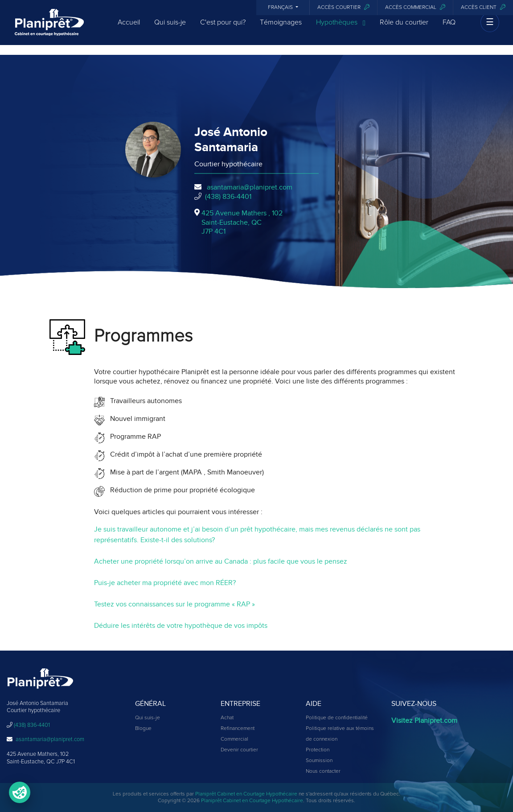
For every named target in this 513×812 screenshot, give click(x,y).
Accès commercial (415, 7)
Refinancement (238, 729)
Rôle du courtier (404, 28)
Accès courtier (343, 7)
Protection (318, 750)
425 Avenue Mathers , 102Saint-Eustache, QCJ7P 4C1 (242, 223)
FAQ (449, 28)
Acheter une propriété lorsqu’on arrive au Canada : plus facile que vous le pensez (221, 561)
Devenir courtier (239, 750)
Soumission (319, 761)
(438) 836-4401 (228, 197)
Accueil (129, 28)
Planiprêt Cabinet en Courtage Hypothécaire (246, 794)
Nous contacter (323, 771)
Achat (227, 718)
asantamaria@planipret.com (250, 187)
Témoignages (281, 28)
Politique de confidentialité (337, 718)
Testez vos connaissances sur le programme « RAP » (174, 604)
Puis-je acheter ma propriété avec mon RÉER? (165, 583)
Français (281, 8)
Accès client (483, 7)
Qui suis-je (170, 28)
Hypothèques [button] (341, 28)
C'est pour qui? (223, 28)
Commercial (234, 739)
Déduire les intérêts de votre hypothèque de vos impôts (181, 626)
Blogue (143, 729)
